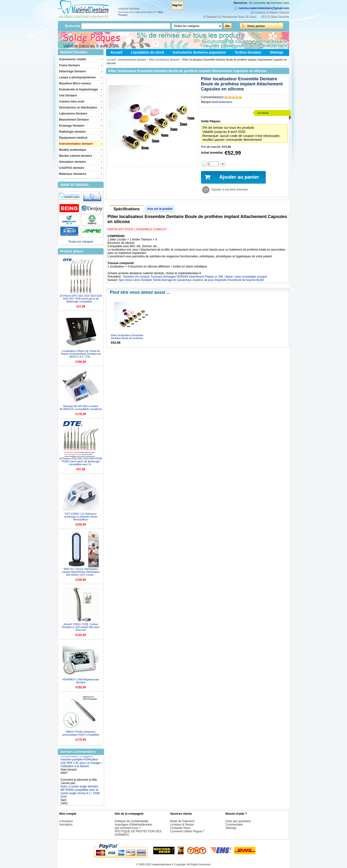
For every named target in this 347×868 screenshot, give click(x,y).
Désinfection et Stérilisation (78, 108)
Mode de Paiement (182, 821)
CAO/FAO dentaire (72, 168)
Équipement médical (73, 138)
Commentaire (234, 825)
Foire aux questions (238, 821)
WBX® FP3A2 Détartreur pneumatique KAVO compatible (81, 733)
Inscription (66, 825)
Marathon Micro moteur (75, 83)
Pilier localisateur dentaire (164, 60)
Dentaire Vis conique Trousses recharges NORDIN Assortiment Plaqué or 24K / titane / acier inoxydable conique (195, 277)
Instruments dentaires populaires (199, 52)
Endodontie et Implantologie (78, 89)
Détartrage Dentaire (72, 71)
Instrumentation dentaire (76, 144)
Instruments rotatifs (73, 59)
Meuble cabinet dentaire (76, 156)
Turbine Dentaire (248, 52)
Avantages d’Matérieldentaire (133, 825)
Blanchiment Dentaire (74, 120)
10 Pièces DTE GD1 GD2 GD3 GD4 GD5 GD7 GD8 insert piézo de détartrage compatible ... (81, 299)
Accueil (116, 52)
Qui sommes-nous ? (128, 828)
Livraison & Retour (182, 825)
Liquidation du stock (148, 52)
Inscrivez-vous (280, 3)
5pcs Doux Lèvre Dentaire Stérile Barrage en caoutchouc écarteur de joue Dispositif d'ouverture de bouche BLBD (191, 280)
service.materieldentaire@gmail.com (264, 8)
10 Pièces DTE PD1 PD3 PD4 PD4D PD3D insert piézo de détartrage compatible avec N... (81, 461)
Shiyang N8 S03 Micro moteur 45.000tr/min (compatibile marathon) (81, 408)
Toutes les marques (81, 242)
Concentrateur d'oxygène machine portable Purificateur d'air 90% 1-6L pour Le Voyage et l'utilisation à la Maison (82, 764)
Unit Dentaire (68, 96)
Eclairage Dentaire (72, 126)
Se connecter (257, 3)
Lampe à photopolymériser (77, 77)
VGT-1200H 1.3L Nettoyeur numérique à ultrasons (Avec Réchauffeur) (81, 517)
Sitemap (276, 52)
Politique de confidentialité (131, 821)
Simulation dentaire (72, 162)
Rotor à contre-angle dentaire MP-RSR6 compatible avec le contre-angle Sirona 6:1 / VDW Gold (80, 794)
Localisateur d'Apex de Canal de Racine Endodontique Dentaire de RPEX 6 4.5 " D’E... (81, 354)
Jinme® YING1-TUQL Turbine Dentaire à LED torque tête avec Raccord (81, 627)
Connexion (66, 821)
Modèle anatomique (73, 150)
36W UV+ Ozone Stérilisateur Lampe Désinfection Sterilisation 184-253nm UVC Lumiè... (81, 572)
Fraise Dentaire (70, 65)
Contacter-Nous (180, 828)
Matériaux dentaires (73, 174)
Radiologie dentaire (72, 132)
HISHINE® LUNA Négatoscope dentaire (81, 681)
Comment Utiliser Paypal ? (187, 831)
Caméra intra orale (72, 102)
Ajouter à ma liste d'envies (230, 190)
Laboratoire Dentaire (73, 114)
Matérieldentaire (222, 102)
